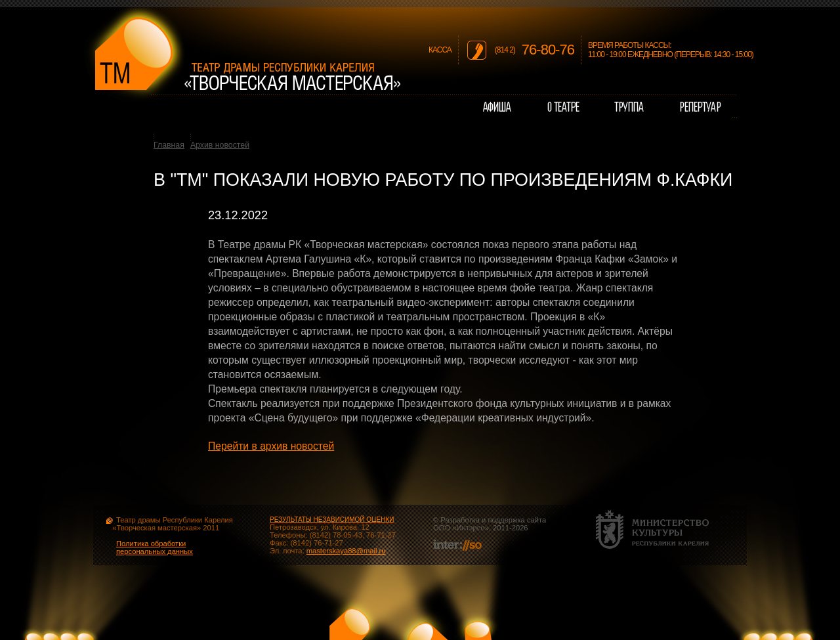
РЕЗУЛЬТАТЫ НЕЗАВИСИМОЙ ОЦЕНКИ (332, 520)
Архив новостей (220, 145)
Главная (169, 145)
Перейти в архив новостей (271, 446)
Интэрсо (470, 528)
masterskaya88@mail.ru (346, 551)
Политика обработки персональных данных (155, 547)
